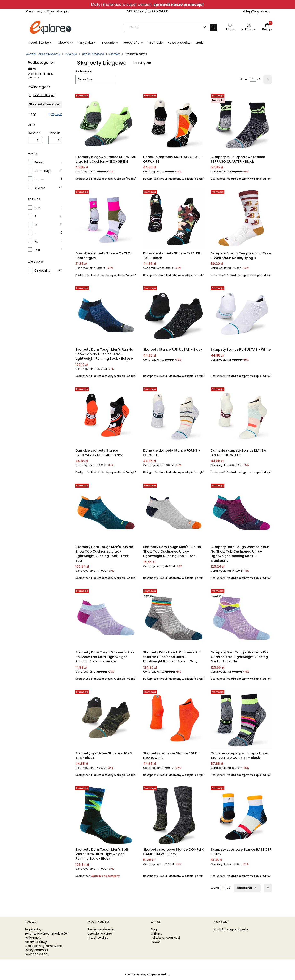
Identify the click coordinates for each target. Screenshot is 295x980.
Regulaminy (33, 929)
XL (36, 242)
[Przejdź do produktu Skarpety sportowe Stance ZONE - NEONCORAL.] (174, 719)
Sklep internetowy (148, 975)
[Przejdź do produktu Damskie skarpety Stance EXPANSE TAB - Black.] (174, 219)
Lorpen (39, 179)
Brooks (39, 162)
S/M (37, 208)
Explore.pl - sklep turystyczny (42, 54)
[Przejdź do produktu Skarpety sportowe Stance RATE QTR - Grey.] (241, 815)
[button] (213, 27)
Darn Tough (43, 171)
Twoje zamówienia (101, 929)
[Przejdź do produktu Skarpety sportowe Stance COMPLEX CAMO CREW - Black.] (174, 815)
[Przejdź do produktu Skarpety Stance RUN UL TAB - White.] (241, 315)
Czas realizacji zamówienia (44, 946)
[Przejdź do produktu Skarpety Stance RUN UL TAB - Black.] (174, 315)
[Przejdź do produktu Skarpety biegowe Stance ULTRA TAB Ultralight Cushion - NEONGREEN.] (106, 123)
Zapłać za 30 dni (36, 954)
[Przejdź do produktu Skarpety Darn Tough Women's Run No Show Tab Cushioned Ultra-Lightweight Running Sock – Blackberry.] (241, 513)
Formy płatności (36, 950)
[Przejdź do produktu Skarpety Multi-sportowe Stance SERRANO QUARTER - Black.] (241, 123)
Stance (40, 188)
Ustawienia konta (100, 934)
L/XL (37, 250)
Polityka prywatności (165, 938)
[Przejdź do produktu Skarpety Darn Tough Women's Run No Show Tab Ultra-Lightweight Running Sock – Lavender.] (106, 618)
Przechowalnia (98, 938)
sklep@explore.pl (256, 11)
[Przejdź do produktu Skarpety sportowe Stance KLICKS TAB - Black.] (106, 719)
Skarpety (114, 54)
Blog (154, 929)
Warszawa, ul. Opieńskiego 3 (47, 11)
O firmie (157, 934)
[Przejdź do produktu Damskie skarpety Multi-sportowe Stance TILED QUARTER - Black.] (241, 719)
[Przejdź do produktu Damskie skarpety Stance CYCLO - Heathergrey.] (106, 219)
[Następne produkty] (247, 888)
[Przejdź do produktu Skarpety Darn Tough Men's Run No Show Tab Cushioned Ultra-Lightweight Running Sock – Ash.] (174, 513)
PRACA (155, 942)
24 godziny (42, 271)
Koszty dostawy (36, 942)
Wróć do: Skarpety (42, 95)
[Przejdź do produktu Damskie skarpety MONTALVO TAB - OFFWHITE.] (174, 123)
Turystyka (71, 54)
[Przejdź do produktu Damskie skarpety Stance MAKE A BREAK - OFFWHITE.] (241, 416)
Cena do (54, 133)
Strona (245, 79)
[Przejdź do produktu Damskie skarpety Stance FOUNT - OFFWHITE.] (174, 416)
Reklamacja (33, 938)
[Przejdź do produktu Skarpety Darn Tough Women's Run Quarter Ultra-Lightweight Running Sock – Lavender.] (241, 618)
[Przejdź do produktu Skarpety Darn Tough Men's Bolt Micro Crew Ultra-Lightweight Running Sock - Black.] (106, 815)
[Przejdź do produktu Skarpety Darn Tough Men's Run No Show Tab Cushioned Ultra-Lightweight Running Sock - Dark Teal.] (106, 513)
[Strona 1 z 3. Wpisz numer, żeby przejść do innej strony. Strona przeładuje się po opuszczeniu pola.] (253, 79)
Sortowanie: (84, 71)
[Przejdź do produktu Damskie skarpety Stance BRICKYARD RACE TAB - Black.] (106, 416)
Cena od (34, 133)
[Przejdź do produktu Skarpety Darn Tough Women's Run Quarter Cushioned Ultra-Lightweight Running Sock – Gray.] (174, 618)
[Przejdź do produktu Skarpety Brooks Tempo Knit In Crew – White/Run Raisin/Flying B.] (241, 219)
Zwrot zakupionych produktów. (46, 934)
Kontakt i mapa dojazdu (231, 929)
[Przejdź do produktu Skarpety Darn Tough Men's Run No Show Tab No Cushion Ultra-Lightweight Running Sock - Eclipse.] (106, 315)
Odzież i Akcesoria (93, 54)
